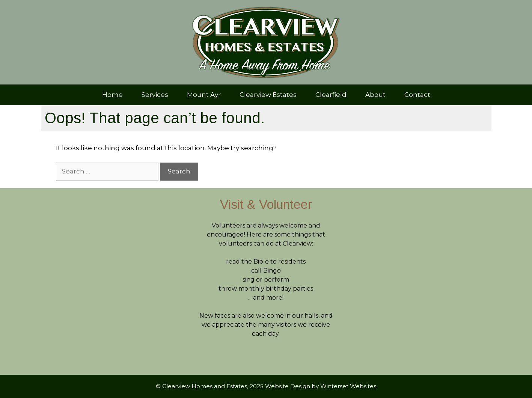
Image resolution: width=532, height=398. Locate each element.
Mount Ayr (204, 95)
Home (112, 95)
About (375, 95)
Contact (417, 95)
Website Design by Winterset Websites (321, 386)
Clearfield (331, 95)
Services (155, 95)
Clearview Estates (268, 95)
